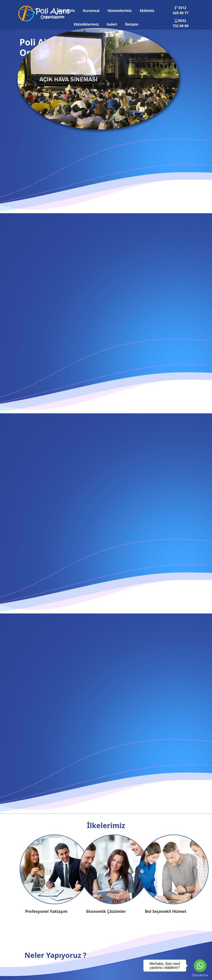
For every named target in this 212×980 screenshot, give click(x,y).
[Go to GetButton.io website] (200, 975)
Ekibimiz (147, 11)
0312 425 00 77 (181, 10)
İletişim (132, 24)
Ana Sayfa (66, 11)
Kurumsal (91, 11)
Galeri (112, 24)
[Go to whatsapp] (200, 966)
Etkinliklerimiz (86, 24)
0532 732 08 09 (181, 23)
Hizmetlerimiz (120, 11)
